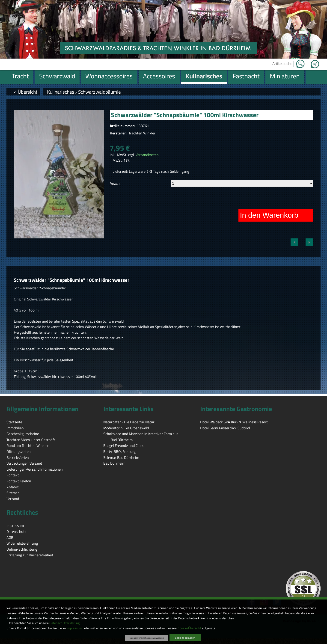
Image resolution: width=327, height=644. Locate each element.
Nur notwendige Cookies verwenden (147, 638)
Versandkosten (147, 155)
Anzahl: (116, 183)
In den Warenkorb (269, 215)
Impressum (74, 628)
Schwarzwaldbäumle (100, 92)
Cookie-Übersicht (190, 628)
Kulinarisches (61, 92)
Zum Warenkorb (315, 61)
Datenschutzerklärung (64, 623)
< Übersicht (26, 92)
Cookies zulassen (185, 638)
